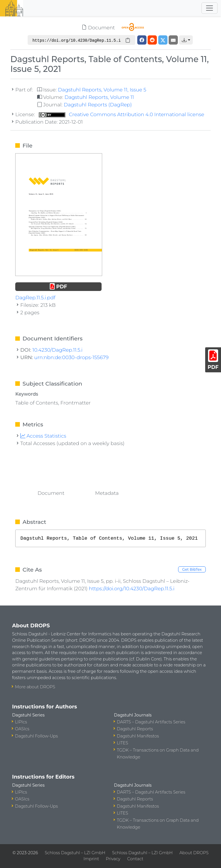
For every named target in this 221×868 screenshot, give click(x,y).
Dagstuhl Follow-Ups (36, 736)
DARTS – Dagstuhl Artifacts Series (151, 722)
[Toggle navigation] (209, 8)
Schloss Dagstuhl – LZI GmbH (75, 853)
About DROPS (194, 853)
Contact (135, 859)
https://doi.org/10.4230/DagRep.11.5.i (132, 588)
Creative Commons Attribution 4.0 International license (122, 114)
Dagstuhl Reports (135, 729)
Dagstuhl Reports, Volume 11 (99, 97)
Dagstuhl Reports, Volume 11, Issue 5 (102, 90)
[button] (186, 40)
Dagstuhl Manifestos (138, 736)
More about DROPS (35, 687)
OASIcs (22, 729)
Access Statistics (43, 436)
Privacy (113, 859)
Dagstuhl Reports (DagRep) (98, 105)
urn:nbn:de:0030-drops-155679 (72, 357)
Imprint (91, 859)
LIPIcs (21, 722)
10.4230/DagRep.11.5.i (58, 350)
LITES (122, 743)
